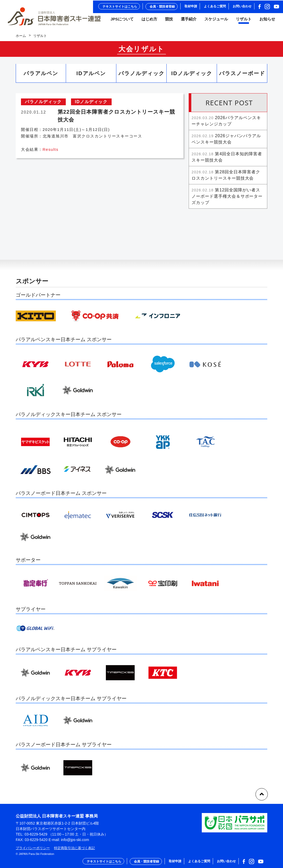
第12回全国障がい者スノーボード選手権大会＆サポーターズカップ (227, 199)
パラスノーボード (242, 76)
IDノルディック (192, 76)
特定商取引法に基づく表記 (74, 848)
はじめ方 (149, 21)
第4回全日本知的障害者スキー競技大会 (227, 159)
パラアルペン (41, 76)
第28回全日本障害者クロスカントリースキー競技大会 (226, 177)
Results (51, 152)
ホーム (21, 38)
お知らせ (267, 21)
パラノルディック (141, 76)
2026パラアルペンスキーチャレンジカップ (226, 123)
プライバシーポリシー (33, 848)
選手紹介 (189, 21)
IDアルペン (91, 76)
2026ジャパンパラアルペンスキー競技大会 (226, 141)
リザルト (244, 21)
